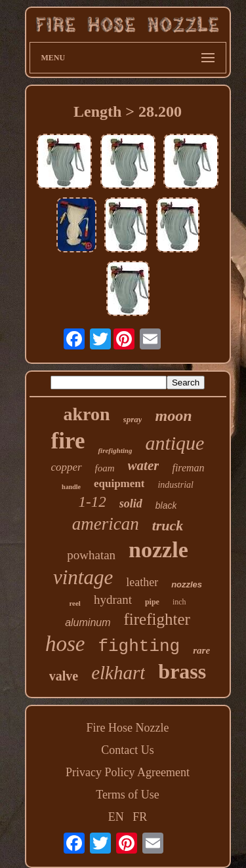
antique (174, 443)
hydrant (113, 600)
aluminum (88, 622)
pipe (152, 602)
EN (116, 817)
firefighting (115, 450)
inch (179, 602)
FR (140, 817)
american (106, 524)
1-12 (92, 502)
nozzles (187, 584)
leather (142, 582)
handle (71, 487)
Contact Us (128, 750)
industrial (175, 485)
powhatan (91, 555)
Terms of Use (128, 795)
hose (65, 644)
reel (75, 603)
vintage (83, 577)
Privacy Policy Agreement (128, 772)
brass (182, 671)
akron (87, 414)
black (166, 505)
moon (173, 416)
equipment (119, 483)
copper (66, 467)
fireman (188, 468)
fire (68, 441)
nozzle (158, 550)
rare (201, 650)
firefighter (157, 619)
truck (168, 525)
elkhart (118, 673)
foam (105, 468)
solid (131, 503)
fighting (139, 646)
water (144, 465)
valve (64, 676)
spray (133, 419)
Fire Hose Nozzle (128, 728)
